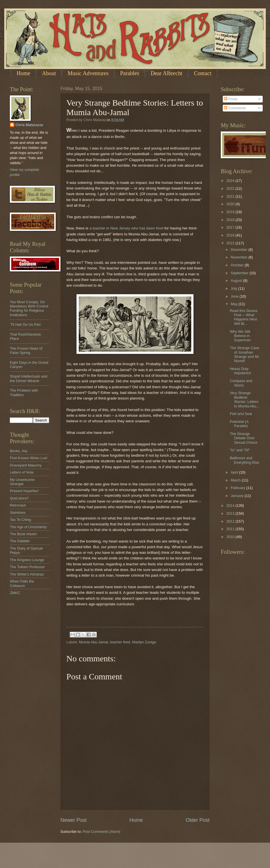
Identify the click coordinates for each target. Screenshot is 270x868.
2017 (231, 227)
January (238, 496)
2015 (231, 243)
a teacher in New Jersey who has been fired (126, 228)
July (234, 288)
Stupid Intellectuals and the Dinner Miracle (29, 378)
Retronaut (18, 505)
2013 (231, 513)
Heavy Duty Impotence (240, 371)
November (239, 257)
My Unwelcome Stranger (22, 482)
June (235, 296)
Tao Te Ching (20, 520)
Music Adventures (88, 73)
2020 (231, 204)
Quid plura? (19, 498)
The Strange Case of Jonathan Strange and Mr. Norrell (245, 354)
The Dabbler (20, 541)
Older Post (198, 820)
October (238, 265)
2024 (231, 181)
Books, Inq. (19, 451)
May (235, 304)
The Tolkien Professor (27, 567)
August (237, 281)
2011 (231, 529)
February (238, 488)
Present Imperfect (24, 491)
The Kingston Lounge (27, 560)
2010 (231, 537)
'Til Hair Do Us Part (25, 324)
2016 (231, 235)
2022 (231, 188)
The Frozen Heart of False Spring (26, 351)
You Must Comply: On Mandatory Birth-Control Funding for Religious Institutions (29, 308)
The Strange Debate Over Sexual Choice (244, 438)
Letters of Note (22, 472)
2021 (231, 196)
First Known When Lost (29, 458)
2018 (231, 220)
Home (23, 73)
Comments (235, 108)
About (49, 73)
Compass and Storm (241, 383)
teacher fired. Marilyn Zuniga (133, 642)
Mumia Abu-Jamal (94, 642)
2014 (231, 506)
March (236, 480)
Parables (130, 73)
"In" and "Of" (240, 450)
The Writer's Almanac (27, 574)
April (235, 472)
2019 (231, 212)
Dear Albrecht (167, 73)
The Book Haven (23, 534)
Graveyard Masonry (26, 465)
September (240, 273)
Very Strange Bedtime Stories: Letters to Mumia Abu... (244, 399)
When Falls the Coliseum (22, 583)
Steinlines (18, 513)
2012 (231, 521)
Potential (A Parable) (239, 424)
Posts (231, 99)
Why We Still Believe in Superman (240, 336)
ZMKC (15, 593)
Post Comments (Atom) (102, 832)
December (239, 250)
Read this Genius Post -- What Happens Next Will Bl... (244, 317)
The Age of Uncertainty (28, 527)
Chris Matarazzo (29, 125)
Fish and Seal (241, 414)
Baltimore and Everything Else (244, 460)
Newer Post (74, 820)
